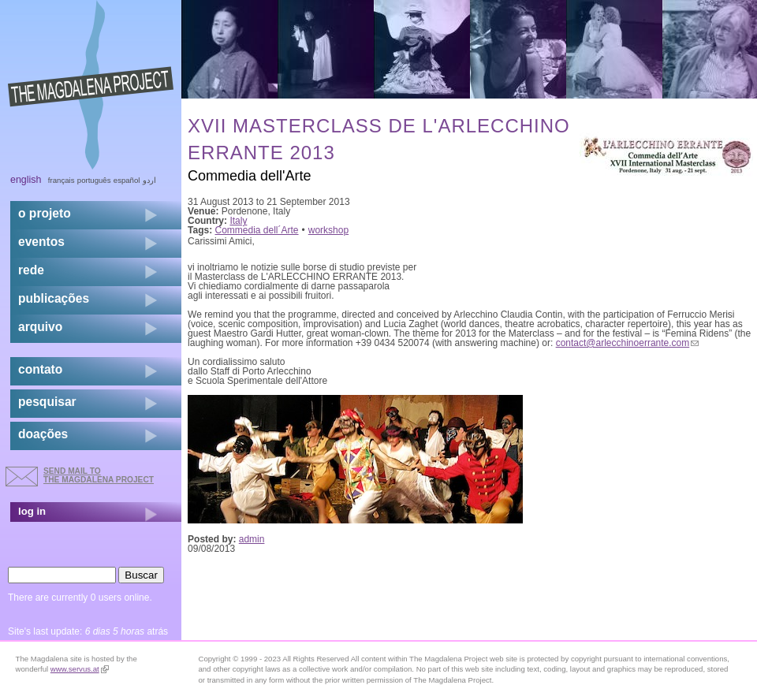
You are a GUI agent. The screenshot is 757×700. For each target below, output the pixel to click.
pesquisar (47, 402)
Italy (238, 221)
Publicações (54, 298)
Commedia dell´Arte (257, 230)
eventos (41, 242)
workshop (328, 230)
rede (31, 270)
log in (32, 511)
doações (43, 434)
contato (40, 369)
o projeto (45, 213)
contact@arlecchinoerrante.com (628, 343)
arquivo (40, 327)
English (26, 180)
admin (252, 539)
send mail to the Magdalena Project (99, 475)
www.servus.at (80, 669)
